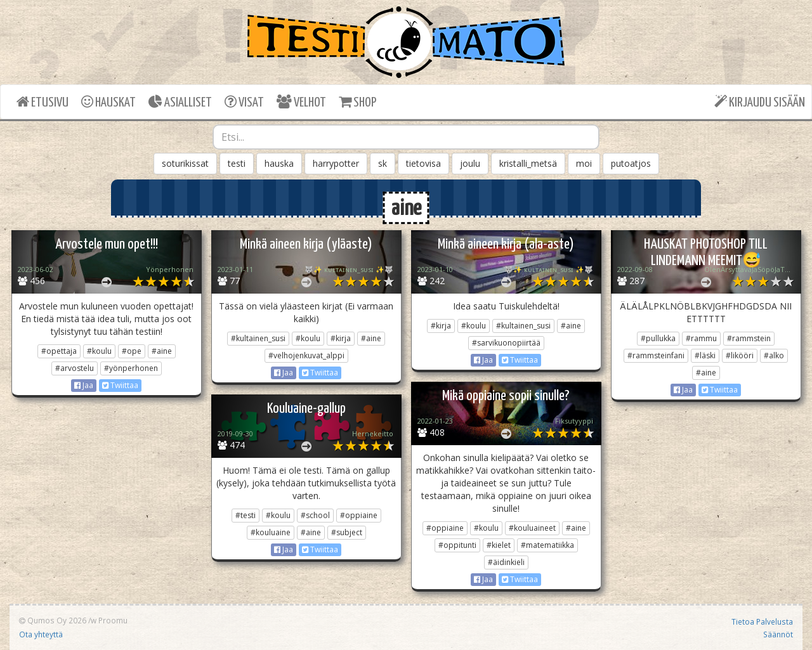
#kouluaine (271, 532)
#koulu (99, 351)
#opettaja (59, 351)
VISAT (244, 102)
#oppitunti (457, 545)
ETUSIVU (43, 102)
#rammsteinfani (656, 355)
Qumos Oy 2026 (53, 620)
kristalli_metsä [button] (528, 163)
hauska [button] (279, 163)
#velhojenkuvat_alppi (306, 355)
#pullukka (658, 338)
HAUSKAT (108, 102)
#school (315, 515)
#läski (705, 355)
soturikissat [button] (185, 163)
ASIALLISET (180, 102)
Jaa (84, 385)
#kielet (499, 545)
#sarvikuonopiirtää (506, 343)
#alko (774, 355)
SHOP (357, 102)
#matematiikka (547, 545)
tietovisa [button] (423, 163)
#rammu (701, 338)
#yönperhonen (131, 368)
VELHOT (301, 102)
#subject (347, 532)
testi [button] (237, 163)
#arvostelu (75, 368)
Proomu (113, 620)
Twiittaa (120, 385)
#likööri (740, 355)
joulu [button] (470, 163)
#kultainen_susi (258, 338)
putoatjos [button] (631, 163)
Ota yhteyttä (41, 634)
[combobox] (406, 137)
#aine (162, 351)
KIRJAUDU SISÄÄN (760, 102)
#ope (132, 351)
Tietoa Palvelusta (762, 621)
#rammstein (749, 338)
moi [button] (584, 163)
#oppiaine (445, 528)
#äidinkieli (506, 562)
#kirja (341, 338)
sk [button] (383, 163)
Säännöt (778, 634)
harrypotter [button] (336, 163)
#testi (246, 515)
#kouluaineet (532, 528)
